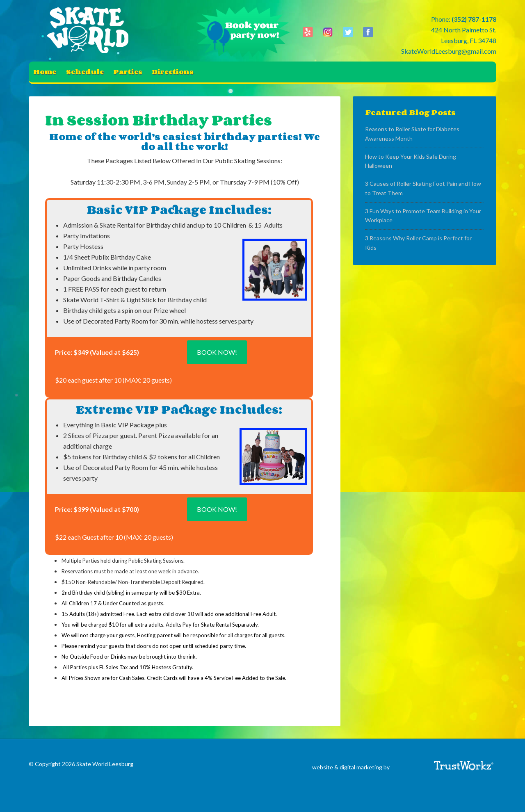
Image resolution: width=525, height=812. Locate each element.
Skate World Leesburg (90, 31)
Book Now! (217, 352)
